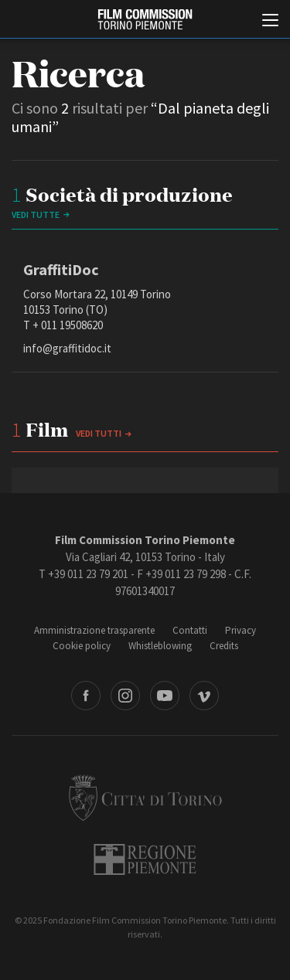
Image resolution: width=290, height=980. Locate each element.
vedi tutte (36, 214)
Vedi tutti (99, 433)
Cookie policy (82, 646)
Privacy (241, 630)
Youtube (165, 696)
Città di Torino (145, 798)
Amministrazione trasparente (94, 630)
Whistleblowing (160, 646)
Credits (224, 646)
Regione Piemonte (145, 859)
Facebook (86, 696)
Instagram (125, 696)
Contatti (190, 630)
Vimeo (204, 696)
